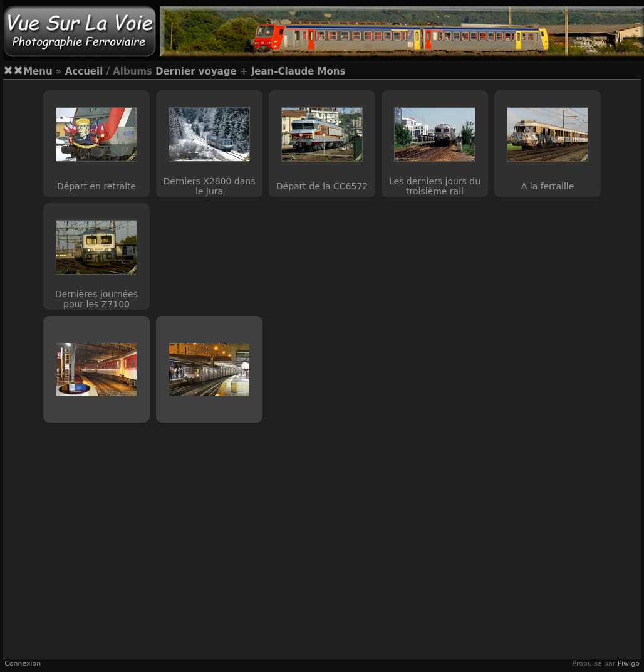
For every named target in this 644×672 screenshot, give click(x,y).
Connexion (23, 664)
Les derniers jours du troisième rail (435, 186)
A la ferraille (548, 186)
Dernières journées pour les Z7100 (96, 299)
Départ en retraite (96, 186)
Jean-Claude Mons (299, 71)
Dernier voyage (196, 71)
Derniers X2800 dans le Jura (210, 186)
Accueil (84, 71)
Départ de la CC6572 (322, 186)
